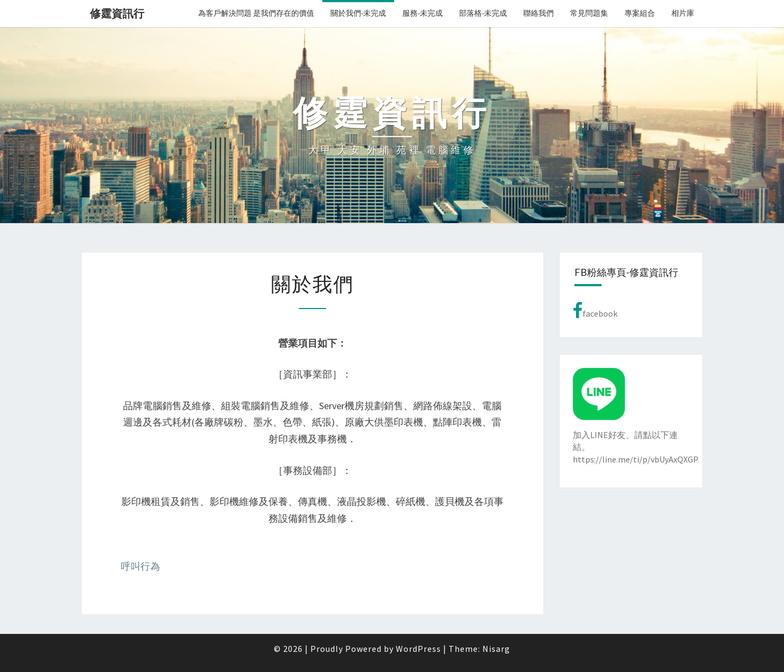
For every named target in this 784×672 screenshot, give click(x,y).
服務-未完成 (422, 13)
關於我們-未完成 (358, 13)
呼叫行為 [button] (140, 566)
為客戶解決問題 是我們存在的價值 (256, 13)
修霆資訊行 (117, 13)
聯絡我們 (538, 13)
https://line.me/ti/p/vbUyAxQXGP (636, 459)
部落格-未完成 (483, 13)
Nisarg (496, 649)
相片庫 (683, 13)
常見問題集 (589, 13)
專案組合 (640, 13)
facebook (595, 311)
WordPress (418, 649)
